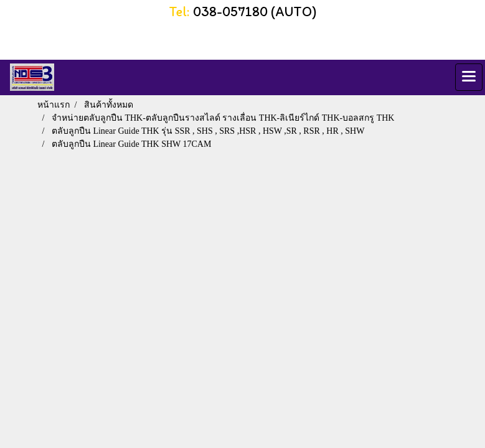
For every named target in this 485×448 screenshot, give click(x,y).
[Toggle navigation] (469, 77)
